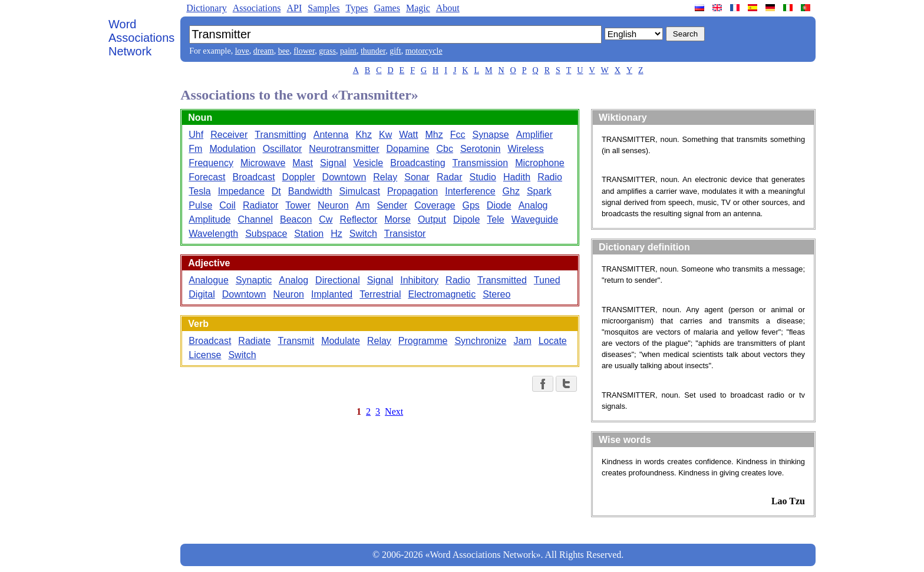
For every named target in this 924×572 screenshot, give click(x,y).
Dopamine (408, 149)
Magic (418, 8)
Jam (522, 341)
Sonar (417, 177)
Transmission (481, 163)
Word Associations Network (141, 38)
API (294, 8)
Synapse (491, 135)
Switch (363, 234)
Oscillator (283, 149)
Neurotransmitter (344, 149)
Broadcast (254, 177)
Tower (298, 205)
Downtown (344, 177)
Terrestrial (380, 294)
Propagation (412, 191)
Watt (408, 135)
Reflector (358, 219)
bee (284, 51)
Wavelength (213, 234)
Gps (471, 205)
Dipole (466, 219)
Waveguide (535, 219)
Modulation (232, 149)
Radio (550, 177)
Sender (392, 205)
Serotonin (481, 149)
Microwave (263, 163)
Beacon (296, 219)
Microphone (540, 163)
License (205, 355)
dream (264, 51)
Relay (385, 177)
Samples (324, 8)
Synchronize (480, 341)
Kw (385, 135)
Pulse (200, 205)
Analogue (209, 280)
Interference (470, 191)
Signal (333, 163)
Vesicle (369, 163)
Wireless (525, 149)
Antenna (331, 135)
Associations (257, 8)
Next (394, 411)
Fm (195, 149)
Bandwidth (310, 191)
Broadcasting (418, 163)
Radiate (254, 341)
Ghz (511, 191)
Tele (495, 219)
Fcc (458, 135)
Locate (553, 341)
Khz (364, 135)
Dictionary (206, 8)
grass (327, 51)
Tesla (199, 191)
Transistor (405, 234)
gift (395, 51)
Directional (338, 280)
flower (304, 51)
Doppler (299, 177)
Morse (397, 219)
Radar (450, 177)
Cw (326, 219)
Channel (255, 219)
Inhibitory (419, 280)
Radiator (260, 205)
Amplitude (209, 219)
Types (357, 8)
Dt (276, 191)
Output (432, 219)
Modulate (341, 341)
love (242, 51)
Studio (483, 177)
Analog (533, 205)
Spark (539, 191)
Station (309, 234)
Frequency (211, 163)
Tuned (547, 280)
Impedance (241, 191)
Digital (202, 294)
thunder (373, 51)
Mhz (434, 135)
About (448, 8)
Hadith (517, 177)
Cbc (444, 149)
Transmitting (280, 135)
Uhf (196, 135)
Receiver (229, 135)
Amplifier (534, 135)
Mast (303, 163)
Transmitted (502, 280)
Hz (336, 234)
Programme (423, 341)
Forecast (207, 177)
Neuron (333, 205)
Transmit (296, 341)
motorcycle (424, 51)
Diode (499, 205)
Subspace (266, 234)
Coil (227, 205)
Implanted (332, 294)
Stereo (496, 294)
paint (348, 51)
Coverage (435, 205)
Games (387, 8)
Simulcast (360, 191)
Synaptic (254, 280)
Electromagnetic (442, 294)
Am (363, 205)
